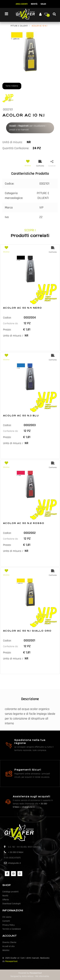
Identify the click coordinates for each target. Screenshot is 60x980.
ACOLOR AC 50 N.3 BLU (21, 416)
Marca (9, 208)
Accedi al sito (8, 946)
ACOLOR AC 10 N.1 (39, 26)
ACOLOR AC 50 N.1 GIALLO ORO (27, 631)
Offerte (6, 900)
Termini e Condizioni (12, 929)
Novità (5, 896)
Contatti (6, 921)
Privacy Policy (8, 925)
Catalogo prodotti (10, 892)
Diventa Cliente (9, 942)
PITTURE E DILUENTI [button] (43, 196)
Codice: (9, 184)
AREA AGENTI (22, 4)
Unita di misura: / (13, 336)
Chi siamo (7, 917)
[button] (40, 14)
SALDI (43, 4)
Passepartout (11, 961)
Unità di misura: (12, 142)
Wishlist (6, 950)
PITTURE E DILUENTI (19, 26)
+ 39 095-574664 (16, 852)
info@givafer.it (28, 807)
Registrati (24, 126)
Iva (7, 217)
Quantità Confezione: (16, 148)
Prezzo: (7, 330)
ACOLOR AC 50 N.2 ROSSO (24, 523)
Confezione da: (11, 324)
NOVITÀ (34, 4)
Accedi (13, 126)
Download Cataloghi (12, 904)
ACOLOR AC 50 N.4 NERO (22, 308)
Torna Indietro (12, 86)
